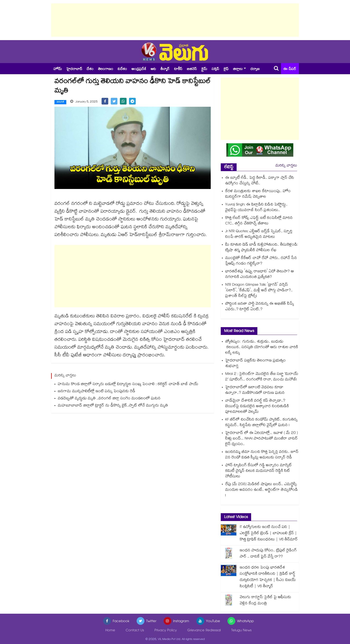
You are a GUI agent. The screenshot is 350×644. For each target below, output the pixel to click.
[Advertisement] (175, 20)
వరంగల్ (60, 102)
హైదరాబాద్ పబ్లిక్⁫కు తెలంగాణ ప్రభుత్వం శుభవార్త (255, 364)
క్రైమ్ (204, 69)
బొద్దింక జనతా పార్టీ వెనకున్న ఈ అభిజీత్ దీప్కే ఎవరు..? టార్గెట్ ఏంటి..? (260, 307)
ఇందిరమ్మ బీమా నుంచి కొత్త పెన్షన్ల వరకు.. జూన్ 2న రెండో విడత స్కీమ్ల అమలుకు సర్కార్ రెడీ (262, 455)
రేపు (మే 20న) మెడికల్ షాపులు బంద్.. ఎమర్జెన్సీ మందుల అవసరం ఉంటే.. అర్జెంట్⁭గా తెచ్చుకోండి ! (261, 490)
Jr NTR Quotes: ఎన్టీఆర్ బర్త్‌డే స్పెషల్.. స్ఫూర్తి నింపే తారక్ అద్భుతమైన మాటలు (259, 234)
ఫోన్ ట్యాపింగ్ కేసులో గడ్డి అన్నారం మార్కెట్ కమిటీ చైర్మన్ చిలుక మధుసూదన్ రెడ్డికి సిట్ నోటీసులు (258, 471)
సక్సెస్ (215, 69)
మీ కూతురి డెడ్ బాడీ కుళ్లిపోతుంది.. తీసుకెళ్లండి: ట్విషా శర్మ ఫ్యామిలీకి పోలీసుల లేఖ (261, 248)
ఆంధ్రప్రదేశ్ (139, 69)
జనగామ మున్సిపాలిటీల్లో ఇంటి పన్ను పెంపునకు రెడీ (97, 391)
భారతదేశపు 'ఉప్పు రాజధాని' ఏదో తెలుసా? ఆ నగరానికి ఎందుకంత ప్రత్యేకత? (259, 275)
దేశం (90, 69)
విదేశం (122, 69)
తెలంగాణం (106, 69)
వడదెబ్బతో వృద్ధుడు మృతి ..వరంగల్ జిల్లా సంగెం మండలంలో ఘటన (109, 399)
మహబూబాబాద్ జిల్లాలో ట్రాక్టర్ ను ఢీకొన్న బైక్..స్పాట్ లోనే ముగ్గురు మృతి (113, 406)
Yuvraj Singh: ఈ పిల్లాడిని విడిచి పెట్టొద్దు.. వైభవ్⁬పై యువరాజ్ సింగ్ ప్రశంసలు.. (256, 208)
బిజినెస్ (192, 69)
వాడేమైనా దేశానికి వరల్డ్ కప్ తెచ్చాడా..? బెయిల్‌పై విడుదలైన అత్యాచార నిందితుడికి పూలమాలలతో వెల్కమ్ (257, 407)
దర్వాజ (255, 69)
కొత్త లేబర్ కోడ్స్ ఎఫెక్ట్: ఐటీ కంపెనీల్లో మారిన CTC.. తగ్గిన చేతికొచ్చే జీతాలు (259, 221)
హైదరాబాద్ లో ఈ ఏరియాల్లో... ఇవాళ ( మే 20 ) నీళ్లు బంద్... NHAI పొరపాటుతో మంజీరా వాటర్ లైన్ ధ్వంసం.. (261, 439)
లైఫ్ (226, 69)
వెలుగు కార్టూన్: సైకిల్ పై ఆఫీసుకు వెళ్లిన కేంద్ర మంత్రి (265, 601)
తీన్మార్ (165, 69)
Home (110, 631)
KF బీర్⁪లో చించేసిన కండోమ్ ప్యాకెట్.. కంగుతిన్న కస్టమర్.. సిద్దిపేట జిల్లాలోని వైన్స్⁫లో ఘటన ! (261, 423)
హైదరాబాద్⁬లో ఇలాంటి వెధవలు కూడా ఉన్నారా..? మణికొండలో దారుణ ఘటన (255, 390)
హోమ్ (58, 69)
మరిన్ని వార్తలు (286, 166)
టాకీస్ (178, 69)
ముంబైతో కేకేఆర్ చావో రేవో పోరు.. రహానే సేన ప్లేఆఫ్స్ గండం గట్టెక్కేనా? (261, 261)
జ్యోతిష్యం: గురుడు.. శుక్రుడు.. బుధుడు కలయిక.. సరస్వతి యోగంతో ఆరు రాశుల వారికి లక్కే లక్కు (262, 348)
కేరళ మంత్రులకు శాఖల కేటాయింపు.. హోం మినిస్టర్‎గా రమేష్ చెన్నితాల (258, 194)
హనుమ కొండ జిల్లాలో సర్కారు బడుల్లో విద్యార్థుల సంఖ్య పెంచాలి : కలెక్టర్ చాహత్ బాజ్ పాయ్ (128, 384)
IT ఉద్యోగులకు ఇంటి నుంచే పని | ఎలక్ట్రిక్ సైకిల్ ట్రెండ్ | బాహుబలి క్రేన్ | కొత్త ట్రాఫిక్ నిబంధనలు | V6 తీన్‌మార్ (269, 534)
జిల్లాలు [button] (238, 69)
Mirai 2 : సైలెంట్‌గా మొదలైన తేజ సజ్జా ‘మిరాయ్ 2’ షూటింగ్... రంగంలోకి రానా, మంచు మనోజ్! (262, 377)
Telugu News (241, 631)
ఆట (153, 69)
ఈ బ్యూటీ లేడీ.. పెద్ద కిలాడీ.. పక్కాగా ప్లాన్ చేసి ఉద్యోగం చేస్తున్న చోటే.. (260, 181)
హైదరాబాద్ (74, 69)
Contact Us (135, 631)
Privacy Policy (166, 631)
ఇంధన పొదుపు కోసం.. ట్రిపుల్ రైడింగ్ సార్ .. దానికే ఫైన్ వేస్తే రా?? (268, 554)
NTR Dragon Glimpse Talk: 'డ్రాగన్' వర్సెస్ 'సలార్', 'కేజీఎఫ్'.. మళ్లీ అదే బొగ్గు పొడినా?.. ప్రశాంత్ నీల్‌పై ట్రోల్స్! (259, 291)
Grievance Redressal (204, 631)
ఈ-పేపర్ (290, 69)
